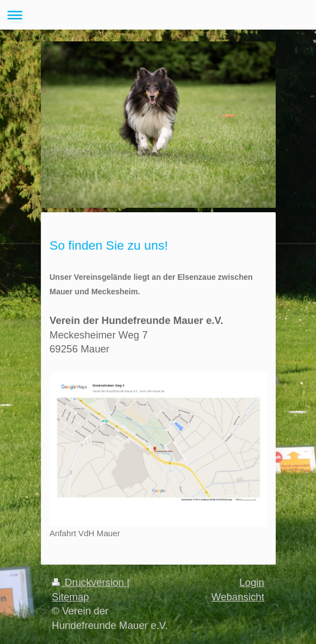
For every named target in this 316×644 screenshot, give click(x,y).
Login (252, 583)
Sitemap (71, 597)
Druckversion (89, 583)
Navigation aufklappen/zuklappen (158, 15)
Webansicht (238, 597)
